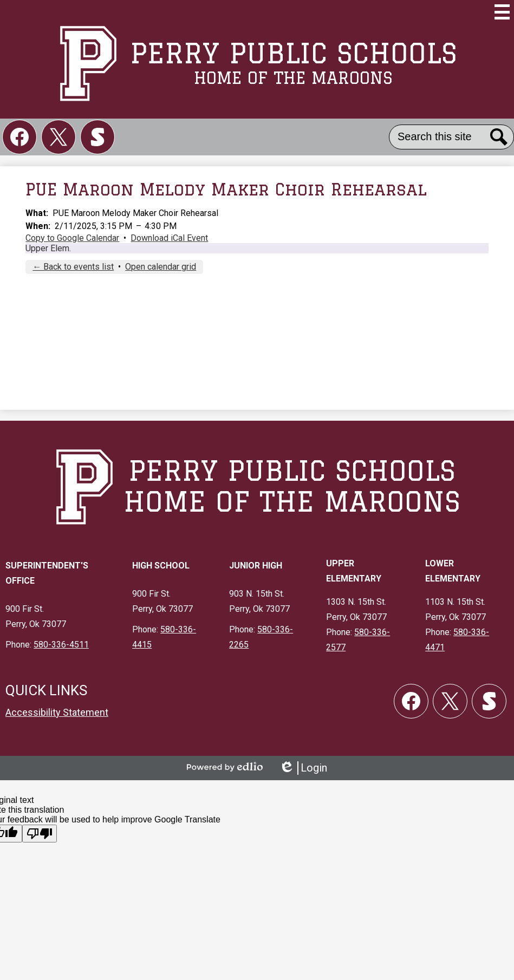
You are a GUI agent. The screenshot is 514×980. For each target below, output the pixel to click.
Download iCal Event (169, 238)
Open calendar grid (161, 267)
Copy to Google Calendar (72, 238)
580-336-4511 (61, 645)
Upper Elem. (48, 248)
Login (303, 768)
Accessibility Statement (57, 712)
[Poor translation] (40, 834)
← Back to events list (73, 267)
